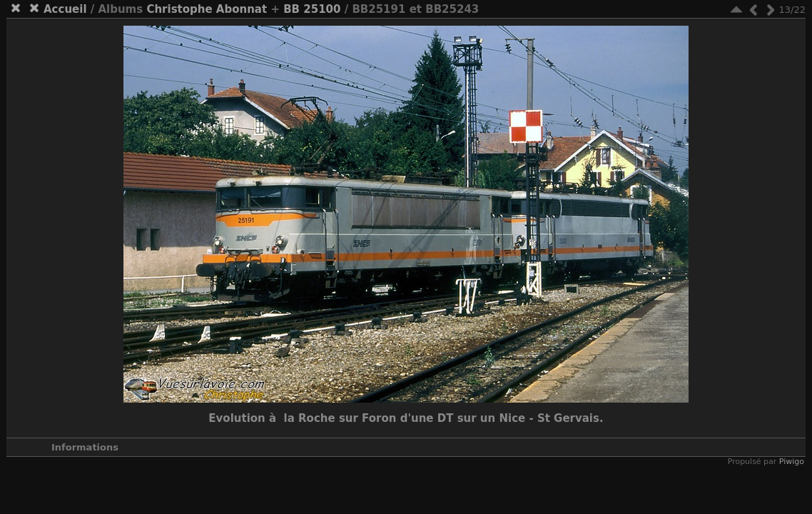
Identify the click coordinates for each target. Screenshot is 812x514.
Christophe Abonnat (207, 9)
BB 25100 (312, 9)
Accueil (65, 9)
